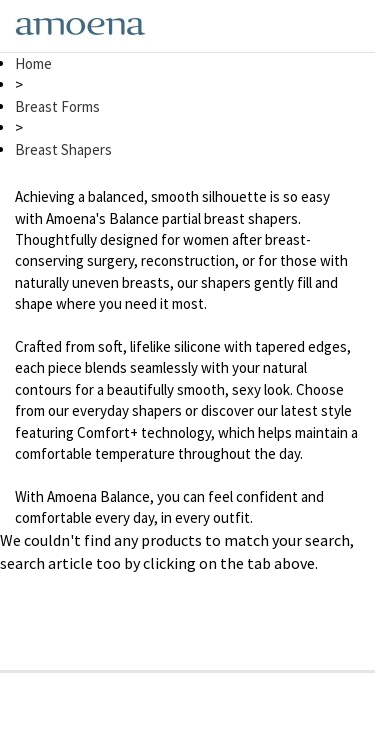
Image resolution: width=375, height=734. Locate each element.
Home (33, 63)
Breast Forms (57, 106)
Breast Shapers (63, 149)
